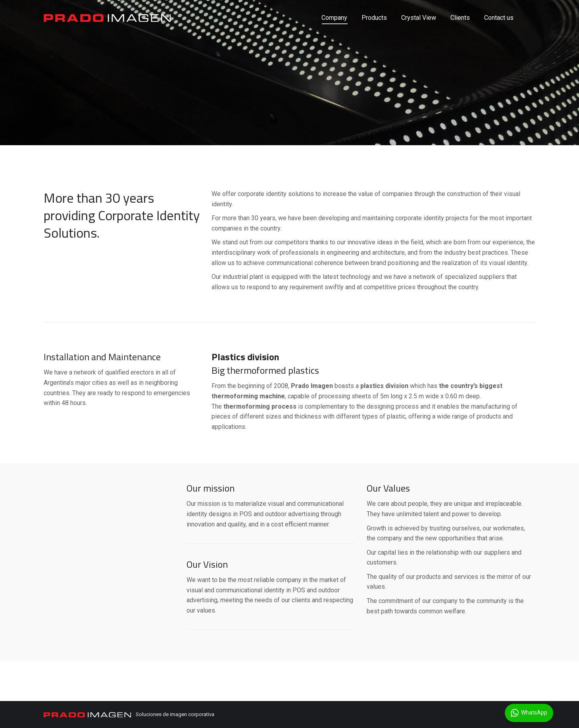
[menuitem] (334, 32)
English (499, 7)
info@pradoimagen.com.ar (132, 7)
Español (526, 7)
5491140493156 (66, 7)
